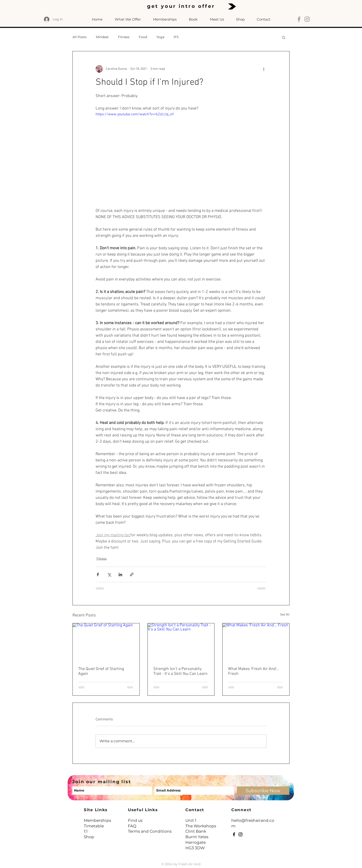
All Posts (80, 37)
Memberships (97, 820)
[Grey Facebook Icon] (299, 19)
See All (285, 615)
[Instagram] (240, 834)
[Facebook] (234, 834)
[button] (284, 37)
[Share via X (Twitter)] (109, 574)
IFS (176, 37)
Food (143, 37)
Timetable (94, 826)
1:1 (86, 831)
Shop (89, 837)
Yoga (160, 37)
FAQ (132, 826)
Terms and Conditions (150, 831)
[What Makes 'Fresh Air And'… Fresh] (256, 642)
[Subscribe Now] (263, 791)
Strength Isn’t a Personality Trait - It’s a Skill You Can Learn (180, 671)
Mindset (102, 37)
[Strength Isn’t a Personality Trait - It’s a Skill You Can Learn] (181, 642)
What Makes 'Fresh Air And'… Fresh (253, 671)
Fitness (124, 37)
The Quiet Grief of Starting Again (101, 671)
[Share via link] (132, 574)
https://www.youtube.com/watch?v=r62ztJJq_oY (135, 114)
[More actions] (264, 69)
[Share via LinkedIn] (120, 574)
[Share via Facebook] (98, 574)
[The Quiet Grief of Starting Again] (106, 642)
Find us (135, 820)
